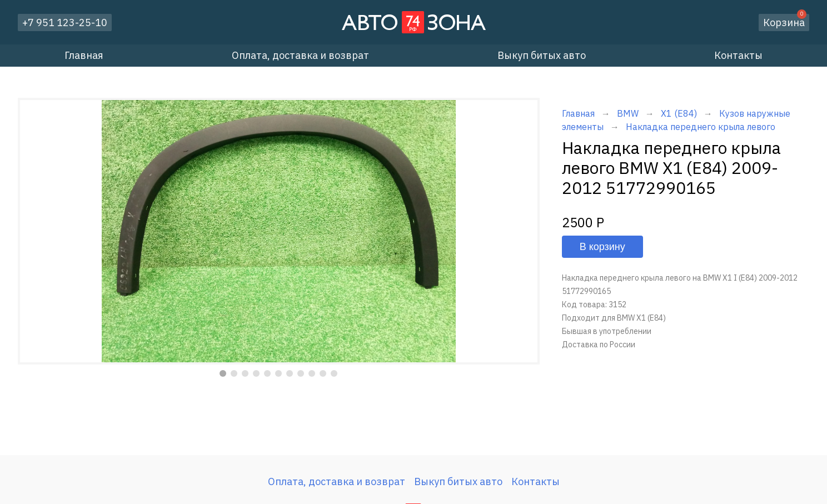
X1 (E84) (679, 113)
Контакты (738, 55)
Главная (84, 55)
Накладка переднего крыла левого (701, 127)
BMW (628, 113)
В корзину (602, 247)
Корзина (785, 21)
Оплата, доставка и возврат (300, 55)
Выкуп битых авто (542, 55)
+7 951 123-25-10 (65, 23)
